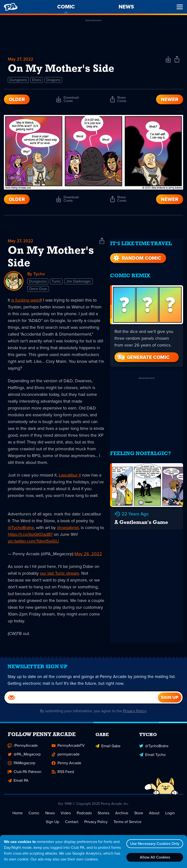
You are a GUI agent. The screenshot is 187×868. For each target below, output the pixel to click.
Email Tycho (152, 758)
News (50, 816)
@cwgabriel (68, 528)
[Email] (81, 701)
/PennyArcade (23, 749)
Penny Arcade (66, 766)
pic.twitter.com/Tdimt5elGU (33, 542)
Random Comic (137, 255)
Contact (72, 825)
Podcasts (84, 816)
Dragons (53, 80)
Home (18, 816)
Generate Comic (143, 354)
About (154, 816)
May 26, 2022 (88, 555)
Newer (170, 100)
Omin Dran (38, 290)
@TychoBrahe (21, 528)
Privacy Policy (135, 714)
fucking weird (26, 301)
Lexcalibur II (70, 476)
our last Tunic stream (60, 574)
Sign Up (52, 825)
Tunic (56, 282)
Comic (34, 816)
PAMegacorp (22, 766)
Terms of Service (127, 825)
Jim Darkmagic (79, 282)
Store (139, 816)
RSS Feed (63, 775)
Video (66, 816)
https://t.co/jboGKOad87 (30, 535)
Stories (103, 816)
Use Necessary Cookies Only (154, 844)
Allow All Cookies (154, 857)
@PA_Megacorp (24, 758)
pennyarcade (66, 758)
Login (170, 816)
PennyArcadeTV (68, 749)
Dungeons (18, 80)
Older (17, 100)
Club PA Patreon (25, 775)
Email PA (18, 784)
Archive (122, 816)
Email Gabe (108, 749)
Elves (37, 80)
